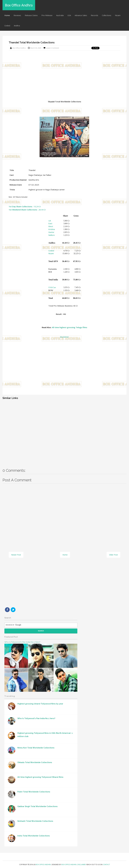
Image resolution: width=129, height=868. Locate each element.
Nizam (118, 15)
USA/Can (52, 287)
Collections (107, 15)
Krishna (52, 229)
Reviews (17, 15)
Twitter (13, 610)
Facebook (7, 610)
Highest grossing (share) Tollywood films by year (40, 704)
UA (50, 221)
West (51, 226)
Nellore (52, 235)
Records (94, 15)
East (50, 223)
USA (69, 15)
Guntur (51, 232)
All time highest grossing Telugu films (70, 327)
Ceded (7, 26)
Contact (106, 865)
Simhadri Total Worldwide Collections (35, 821)
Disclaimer (64, 337)
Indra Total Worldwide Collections (34, 836)
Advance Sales (81, 15)
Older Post (113, 555)
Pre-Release (47, 15)
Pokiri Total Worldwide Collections (34, 792)
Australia (60, 15)
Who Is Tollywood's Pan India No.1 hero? (22, 642)
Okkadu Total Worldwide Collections (35, 762)
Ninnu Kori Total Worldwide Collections (36, 748)
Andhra (17, 26)
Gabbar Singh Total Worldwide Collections (37, 806)
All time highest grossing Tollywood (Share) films (40, 777)
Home (7, 15)
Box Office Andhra (19, 5)
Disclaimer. (82, 865)
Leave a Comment (52, 48)
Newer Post (16, 555)
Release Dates (31, 15)
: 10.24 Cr (25, 206)
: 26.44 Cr (27, 210)
